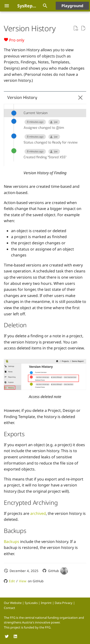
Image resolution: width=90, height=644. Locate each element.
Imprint (46, 603)
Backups (12, 542)
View (23, 581)
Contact (9, 608)
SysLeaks (31, 603)
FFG (48, 627)
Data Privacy (64, 603)
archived (38, 513)
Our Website (13, 603)
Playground (72, 6)
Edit (12, 581)
